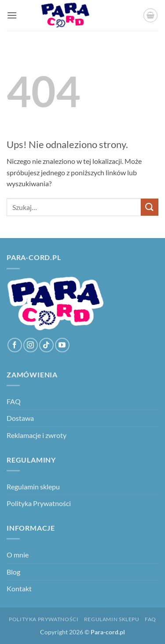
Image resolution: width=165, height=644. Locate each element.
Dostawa (20, 418)
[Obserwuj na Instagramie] (31, 345)
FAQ (14, 401)
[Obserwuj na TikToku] (46, 345)
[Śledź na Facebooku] (15, 345)
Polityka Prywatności (39, 503)
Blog (13, 572)
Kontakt (19, 588)
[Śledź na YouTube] (62, 345)
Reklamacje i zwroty (37, 435)
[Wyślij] (150, 207)
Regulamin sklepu (33, 487)
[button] (12, 15)
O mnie (18, 555)
